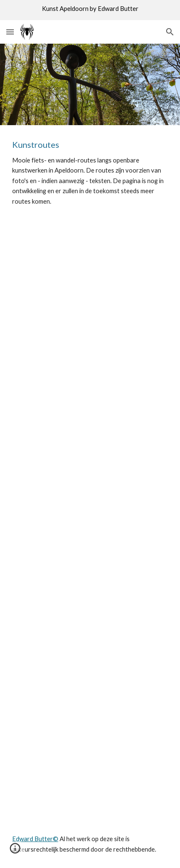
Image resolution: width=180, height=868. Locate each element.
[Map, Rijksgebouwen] (90, 280)
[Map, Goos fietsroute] (90, 400)
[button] (10, 32)
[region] (90, 10)
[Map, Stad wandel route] (90, 760)
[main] (90, 173)
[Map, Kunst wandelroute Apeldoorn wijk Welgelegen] (90, 520)
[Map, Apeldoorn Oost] (90, 640)
